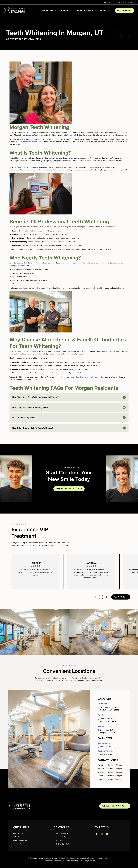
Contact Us (105, 10)
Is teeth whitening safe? (24, 418)
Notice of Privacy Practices (99, 858)
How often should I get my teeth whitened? (33, 428)
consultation (23, 288)
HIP (93, 861)
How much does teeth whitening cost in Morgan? (35, 397)
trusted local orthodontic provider (26, 142)
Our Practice (49, 10)
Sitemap (73, 858)
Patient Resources (86, 10)
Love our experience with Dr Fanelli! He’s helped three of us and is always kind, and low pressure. (35, 573)
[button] (69, 397)
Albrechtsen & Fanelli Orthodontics (25, 351)
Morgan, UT (71, 135)
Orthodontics (66, 10)
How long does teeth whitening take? (30, 408)
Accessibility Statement (52, 861)
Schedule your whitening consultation (90, 377)
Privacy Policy (83, 858)
